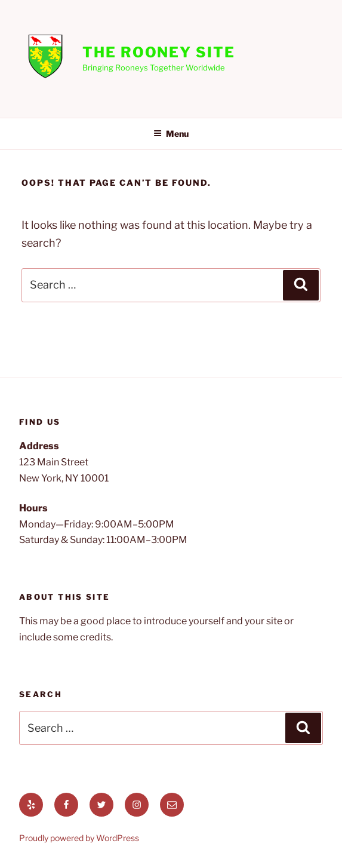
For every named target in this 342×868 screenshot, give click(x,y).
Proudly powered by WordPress (79, 838)
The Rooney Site (159, 52)
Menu (171, 134)
